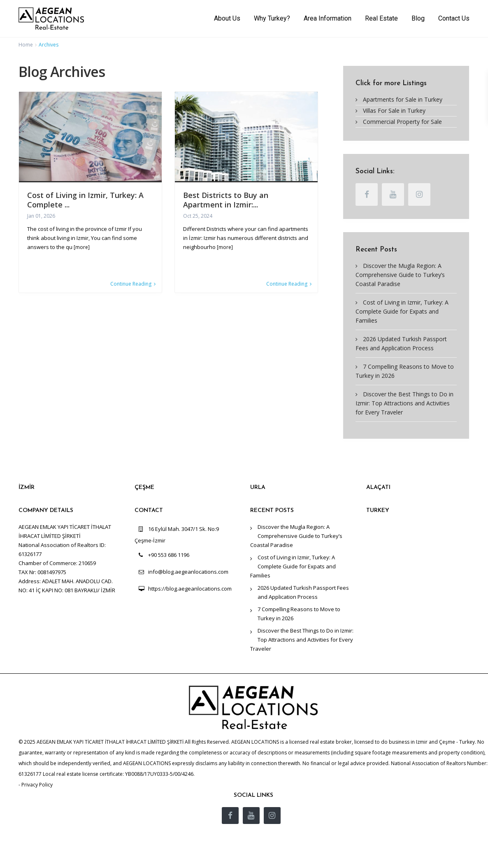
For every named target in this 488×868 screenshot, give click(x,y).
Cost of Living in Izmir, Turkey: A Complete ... (85, 200)
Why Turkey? (272, 18)
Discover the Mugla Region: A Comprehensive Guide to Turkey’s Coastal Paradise (400, 275)
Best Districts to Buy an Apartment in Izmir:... (226, 200)
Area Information (328, 18)
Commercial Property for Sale (402, 122)
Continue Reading (133, 284)
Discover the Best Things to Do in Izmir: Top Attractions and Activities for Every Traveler (404, 403)
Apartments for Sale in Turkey (403, 99)
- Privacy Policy (36, 785)
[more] (82, 247)
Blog (418, 18)
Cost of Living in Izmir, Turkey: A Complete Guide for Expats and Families (402, 311)
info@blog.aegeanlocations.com (188, 572)
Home (26, 45)
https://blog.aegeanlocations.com (190, 589)
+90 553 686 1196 (169, 555)
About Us (227, 18)
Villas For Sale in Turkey (394, 111)
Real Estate (381, 18)
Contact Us (454, 18)
